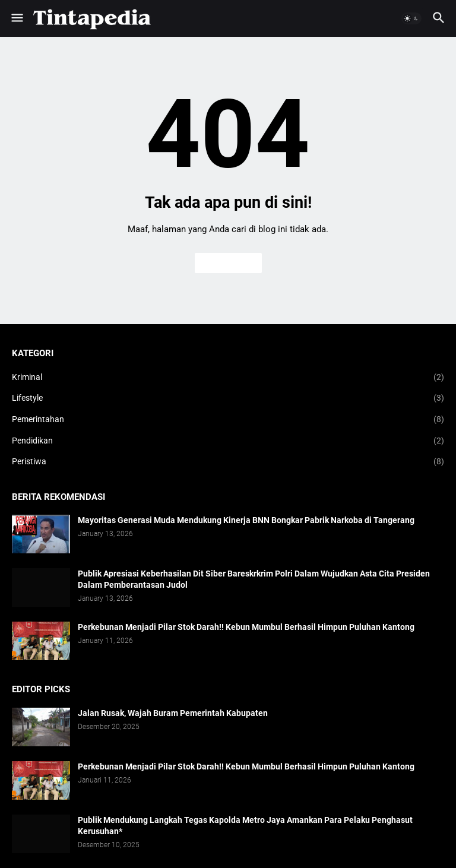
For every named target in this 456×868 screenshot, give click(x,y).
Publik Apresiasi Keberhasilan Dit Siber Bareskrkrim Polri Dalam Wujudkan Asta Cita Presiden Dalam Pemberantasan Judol (254, 579)
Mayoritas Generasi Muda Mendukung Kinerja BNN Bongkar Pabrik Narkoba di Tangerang (246, 520)
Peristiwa (228, 462)
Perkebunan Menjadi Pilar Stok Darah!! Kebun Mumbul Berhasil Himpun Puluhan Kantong (246, 627)
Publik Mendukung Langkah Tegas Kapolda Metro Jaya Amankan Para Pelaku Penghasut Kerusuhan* (245, 826)
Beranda (228, 263)
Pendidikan (228, 441)
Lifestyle (228, 398)
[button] (16, 18)
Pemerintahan (228, 420)
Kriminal (228, 378)
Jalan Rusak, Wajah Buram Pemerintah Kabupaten (173, 713)
